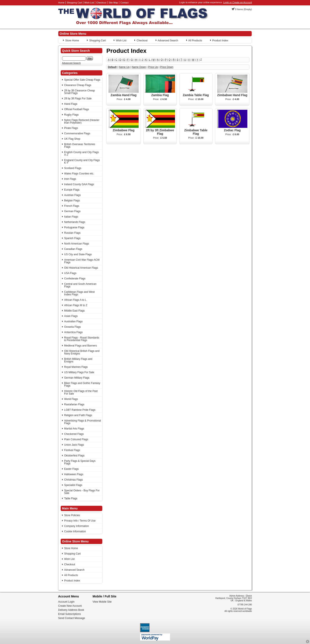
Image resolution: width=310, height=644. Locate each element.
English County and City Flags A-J (81, 154)
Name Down (139, 67)
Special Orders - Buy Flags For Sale (82, 492)
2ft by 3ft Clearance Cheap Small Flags (80, 92)
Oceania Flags (72, 327)
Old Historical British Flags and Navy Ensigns (82, 352)
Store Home (72, 41)
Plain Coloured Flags (76, 439)
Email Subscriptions (69, 614)
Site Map (113, 3)
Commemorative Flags (77, 133)
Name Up (124, 67)
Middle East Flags (74, 311)
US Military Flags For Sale (79, 372)
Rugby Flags (71, 115)
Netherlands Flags (75, 222)
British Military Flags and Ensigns (78, 360)
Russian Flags (72, 233)
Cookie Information (75, 531)
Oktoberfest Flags (74, 456)
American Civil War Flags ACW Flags (82, 261)
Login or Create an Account (238, 2)
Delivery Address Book (71, 610)
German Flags (72, 211)
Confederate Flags (75, 279)
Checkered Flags (74, 434)
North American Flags (77, 244)
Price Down (167, 67)
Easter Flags (71, 469)
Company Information (77, 526)
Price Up (153, 67)
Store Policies (72, 515)
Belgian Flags (72, 201)
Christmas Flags (74, 480)
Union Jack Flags (74, 445)
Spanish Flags (72, 238)
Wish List (89, 3)
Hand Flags (71, 104)
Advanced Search (168, 41)
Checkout (101, 3)
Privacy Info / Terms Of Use (80, 521)
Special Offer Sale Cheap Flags (82, 80)
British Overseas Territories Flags (80, 146)
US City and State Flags (78, 254)
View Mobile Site (102, 602)
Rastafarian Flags (74, 404)
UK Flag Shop (72, 139)
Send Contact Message (72, 618)
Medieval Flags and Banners (81, 346)
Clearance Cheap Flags (78, 85)
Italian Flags (71, 217)
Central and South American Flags (80, 285)
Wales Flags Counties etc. (79, 174)
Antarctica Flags (73, 332)
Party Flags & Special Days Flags (80, 462)
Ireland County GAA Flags (79, 184)
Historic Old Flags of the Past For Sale (81, 392)
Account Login (66, 602)
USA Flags (70, 273)
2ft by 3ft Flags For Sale (78, 99)
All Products (195, 41)
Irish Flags (70, 179)
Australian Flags (73, 321)
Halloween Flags (74, 474)
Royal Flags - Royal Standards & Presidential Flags (82, 339)
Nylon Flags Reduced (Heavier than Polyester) (82, 121)
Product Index (220, 41)
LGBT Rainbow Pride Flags (80, 410)
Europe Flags (72, 190)
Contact (124, 3)
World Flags (71, 399)
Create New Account (70, 606)
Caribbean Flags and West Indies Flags (79, 293)
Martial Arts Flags (74, 429)
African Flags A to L (75, 300)
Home (61, 3)
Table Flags (71, 498)
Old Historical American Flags (81, 268)
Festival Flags (72, 450)
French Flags (72, 206)
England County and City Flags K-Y (82, 161)
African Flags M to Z (76, 305)
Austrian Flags (72, 195)
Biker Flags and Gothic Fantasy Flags (82, 384)
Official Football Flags (77, 109)
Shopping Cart (74, 3)
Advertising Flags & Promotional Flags (83, 422)
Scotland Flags (73, 168)
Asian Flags (71, 316)
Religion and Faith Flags (78, 415)
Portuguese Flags (74, 227)
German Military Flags (77, 378)
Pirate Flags (71, 128)
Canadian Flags (73, 249)
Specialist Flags (73, 485)
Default (112, 67)
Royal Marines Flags (76, 367)
